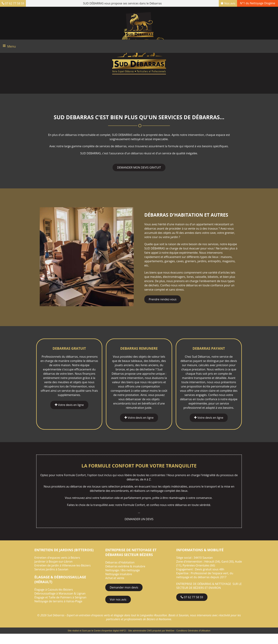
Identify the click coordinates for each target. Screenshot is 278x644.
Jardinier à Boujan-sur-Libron (53, 562)
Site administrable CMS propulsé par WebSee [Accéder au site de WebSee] (151, 631)
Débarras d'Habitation (120, 562)
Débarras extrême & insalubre (125, 566)
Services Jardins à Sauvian (51, 569)
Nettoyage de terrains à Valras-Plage (58, 601)
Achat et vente (115, 578)
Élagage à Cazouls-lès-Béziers (54, 590)
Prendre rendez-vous (163, 299)
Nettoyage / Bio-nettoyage (123, 570)
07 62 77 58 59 (13, 3)
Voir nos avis (118, 599)
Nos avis (228, 3)
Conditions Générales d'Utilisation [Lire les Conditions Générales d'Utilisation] (193, 631)
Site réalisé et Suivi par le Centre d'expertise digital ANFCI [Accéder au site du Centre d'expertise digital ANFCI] (97, 631)
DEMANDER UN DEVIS (139, 519)
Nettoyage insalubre (119, 574)
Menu (12, 46)
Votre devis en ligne (69, 405)
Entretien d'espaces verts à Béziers (57, 558)
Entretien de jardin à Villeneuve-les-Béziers (62, 565)
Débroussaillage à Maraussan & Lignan (60, 593)
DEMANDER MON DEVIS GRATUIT (139, 167)
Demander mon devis (124, 587)
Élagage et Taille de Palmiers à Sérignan (60, 597)
